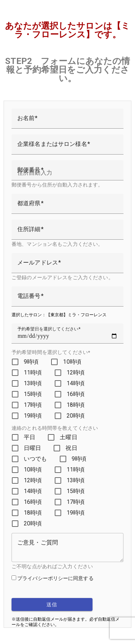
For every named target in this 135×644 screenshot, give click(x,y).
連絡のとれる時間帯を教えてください (55, 428)
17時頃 (33, 405)
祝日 (71, 448)
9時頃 (31, 362)
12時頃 (76, 372)
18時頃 (76, 405)
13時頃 (33, 383)
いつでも (35, 459)
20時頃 (76, 416)
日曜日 (32, 448)
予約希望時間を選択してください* (51, 352)
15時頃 (33, 394)
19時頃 (33, 416)
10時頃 (72, 362)
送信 (52, 604)
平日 (30, 437)
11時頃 (33, 372)
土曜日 (68, 437)
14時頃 (76, 383)
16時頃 (76, 394)
